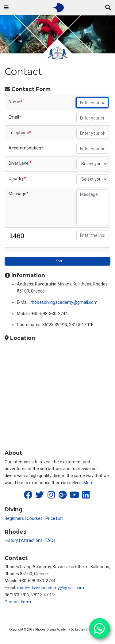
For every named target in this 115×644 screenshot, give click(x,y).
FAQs (50, 540)
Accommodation (26, 148)
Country (17, 178)
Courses (35, 518)
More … (90, 483)
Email (15, 117)
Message (19, 194)
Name (15, 102)
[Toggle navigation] (6, 8)
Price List (54, 518)
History (11, 540)
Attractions (32, 540)
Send (58, 261)
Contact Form (18, 602)
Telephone (20, 133)
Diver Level (20, 163)
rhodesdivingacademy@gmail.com (64, 302)
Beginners (14, 518)
